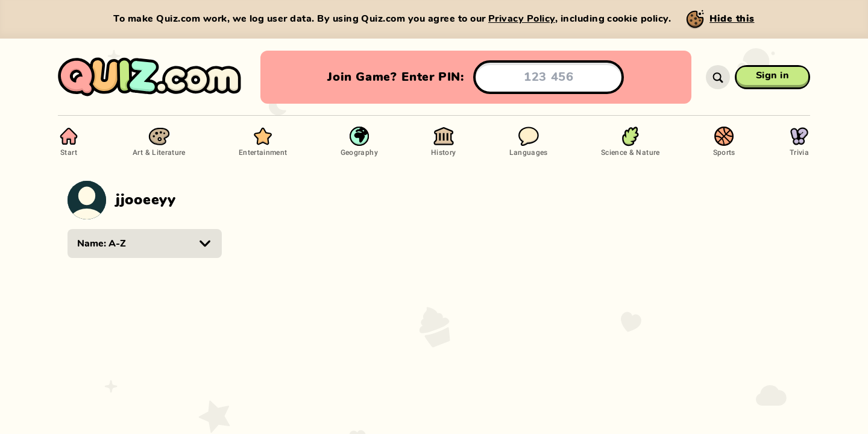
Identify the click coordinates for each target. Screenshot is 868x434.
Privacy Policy (522, 19)
